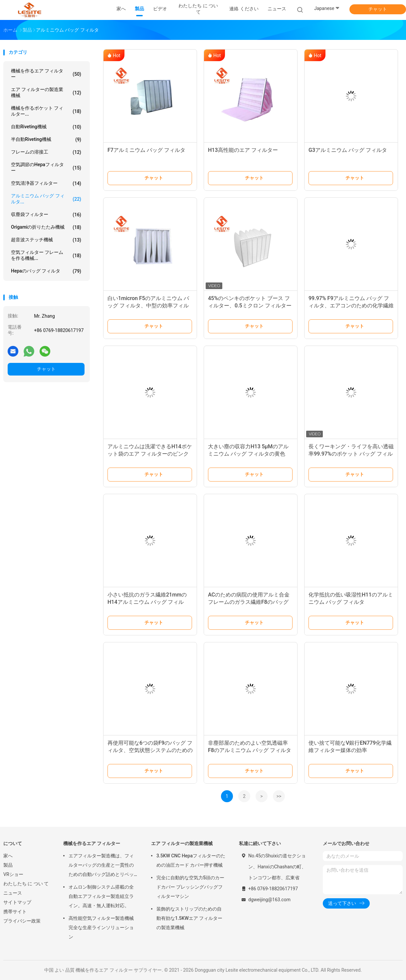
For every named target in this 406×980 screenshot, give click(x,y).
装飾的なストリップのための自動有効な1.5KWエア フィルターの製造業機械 (189, 918)
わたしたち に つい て (26, 884)
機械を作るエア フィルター (46, 74)
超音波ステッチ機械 (46, 240)
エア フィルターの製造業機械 (46, 92)
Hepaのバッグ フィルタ (46, 271)
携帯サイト (15, 912)
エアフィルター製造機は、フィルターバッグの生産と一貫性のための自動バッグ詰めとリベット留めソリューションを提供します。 (101, 866)
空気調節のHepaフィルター (46, 167)
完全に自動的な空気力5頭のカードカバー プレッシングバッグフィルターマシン (190, 887)
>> (279, 796)
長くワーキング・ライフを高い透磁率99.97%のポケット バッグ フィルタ (351, 454)
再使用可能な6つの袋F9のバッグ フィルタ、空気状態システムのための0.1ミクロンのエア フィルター (150, 750)
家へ (8, 856)
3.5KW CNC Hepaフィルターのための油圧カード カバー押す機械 (191, 860)
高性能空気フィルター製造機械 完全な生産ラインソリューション (101, 927)
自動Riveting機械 (46, 127)
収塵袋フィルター (46, 215)
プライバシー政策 (22, 921)
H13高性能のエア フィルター (243, 150)
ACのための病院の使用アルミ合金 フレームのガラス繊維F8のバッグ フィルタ (249, 602)
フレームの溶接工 (46, 152)
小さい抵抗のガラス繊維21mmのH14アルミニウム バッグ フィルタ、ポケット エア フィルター (147, 602)
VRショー (13, 874)
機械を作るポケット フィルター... (46, 111)
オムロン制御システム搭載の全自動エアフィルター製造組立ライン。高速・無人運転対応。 (101, 896)
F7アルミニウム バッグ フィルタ (146, 150)
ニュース (13, 893)
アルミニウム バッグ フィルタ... (46, 199)
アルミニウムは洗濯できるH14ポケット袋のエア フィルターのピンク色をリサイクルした (150, 454)
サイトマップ (17, 902)
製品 (8, 865)
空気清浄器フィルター (46, 183)
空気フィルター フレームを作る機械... (46, 255)
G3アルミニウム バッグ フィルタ (348, 150)
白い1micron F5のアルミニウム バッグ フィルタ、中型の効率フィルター (148, 306)
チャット (378, 9)
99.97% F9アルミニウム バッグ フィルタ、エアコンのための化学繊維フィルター (351, 306)
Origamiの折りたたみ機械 (46, 227)
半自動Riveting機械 (46, 140)
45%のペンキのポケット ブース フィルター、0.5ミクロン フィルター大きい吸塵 (250, 306)
